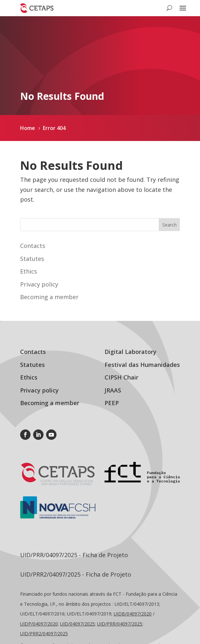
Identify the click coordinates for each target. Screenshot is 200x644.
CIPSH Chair (121, 377)
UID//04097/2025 (120, 624)
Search (169, 225)
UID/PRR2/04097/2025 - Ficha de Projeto (76, 574)
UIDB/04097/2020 (133, 614)
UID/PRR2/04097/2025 (44, 633)
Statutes (32, 259)
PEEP (112, 403)
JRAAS (113, 390)
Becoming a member (49, 297)
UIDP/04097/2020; (39, 624)
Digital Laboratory (131, 352)
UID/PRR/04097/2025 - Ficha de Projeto (74, 555)
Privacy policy (39, 284)
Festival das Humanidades (142, 365)
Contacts (33, 246)
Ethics (29, 271)
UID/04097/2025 (77, 624)
